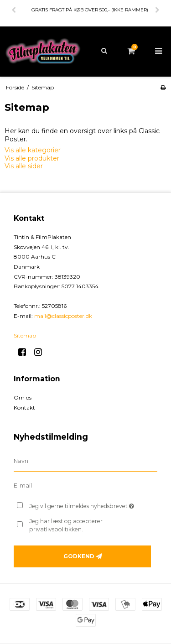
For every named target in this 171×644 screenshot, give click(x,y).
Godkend (79, 556)
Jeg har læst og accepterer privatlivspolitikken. (66, 525)
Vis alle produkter (32, 158)
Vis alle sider (24, 166)
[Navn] (85, 461)
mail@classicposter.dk (63, 316)
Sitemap (25, 335)
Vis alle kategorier (33, 150)
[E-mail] (85, 485)
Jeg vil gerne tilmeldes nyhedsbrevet (85, 505)
